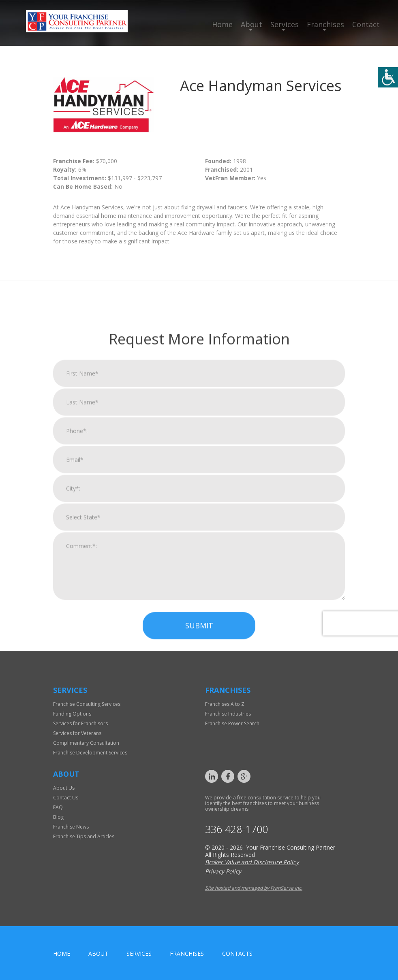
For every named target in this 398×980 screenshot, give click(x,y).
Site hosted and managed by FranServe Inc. (254, 888)
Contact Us (66, 798)
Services (285, 24)
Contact (366, 24)
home (62, 953)
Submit (199, 746)
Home (222, 24)
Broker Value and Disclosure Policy (252, 862)
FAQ (58, 807)
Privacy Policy (223, 871)
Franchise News (71, 827)
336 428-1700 (236, 829)
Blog (58, 817)
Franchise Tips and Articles (84, 836)
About (251, 24)
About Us (64, 788)
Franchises (325, 24)
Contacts (237, 953)
